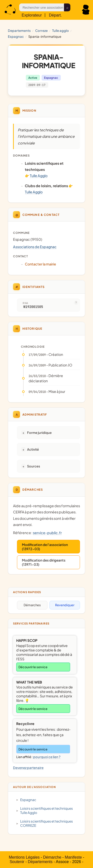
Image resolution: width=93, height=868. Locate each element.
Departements (19, 30)
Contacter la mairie (40, 264)
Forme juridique (39, 433)
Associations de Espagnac (35, 247)
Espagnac (16, 36)
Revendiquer (65, 605)
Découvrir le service (33, 667)
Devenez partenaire (28, 768)
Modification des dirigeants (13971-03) (44, 562)
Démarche (52, 857)
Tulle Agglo (61, 30)
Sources (34, 466)
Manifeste (73, 857)
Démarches (32, 605)
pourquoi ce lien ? (47, 757)
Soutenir (17, 862)
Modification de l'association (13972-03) (45, 547)
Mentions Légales (24, 857)
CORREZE (41, 30)
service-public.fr (47, 533)
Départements (40, 862)
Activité (33, 449)
